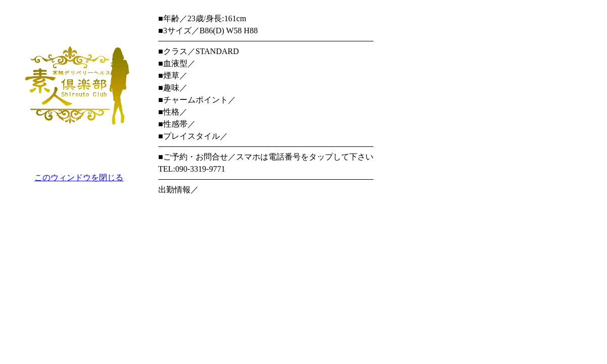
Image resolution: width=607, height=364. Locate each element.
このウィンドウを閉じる (79, 177)
